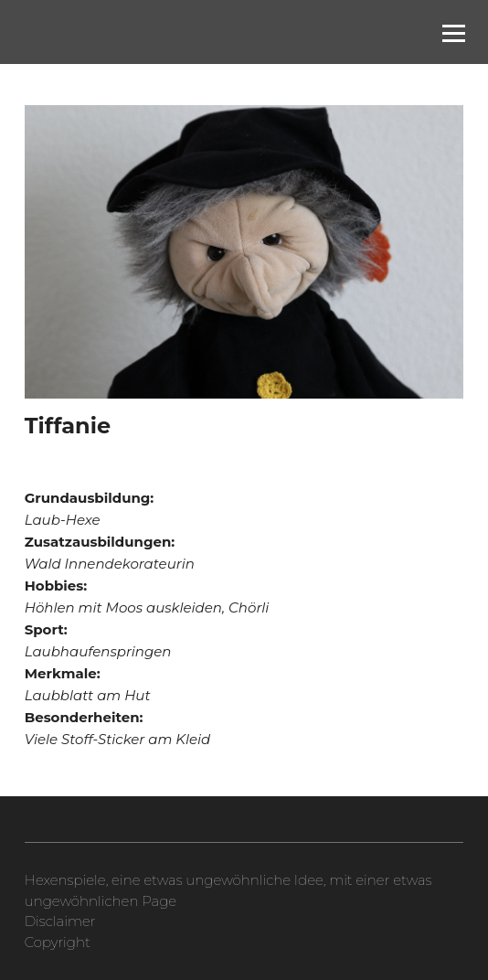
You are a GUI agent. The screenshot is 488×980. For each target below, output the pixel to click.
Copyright (58, 942)
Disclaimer (60, 921)
